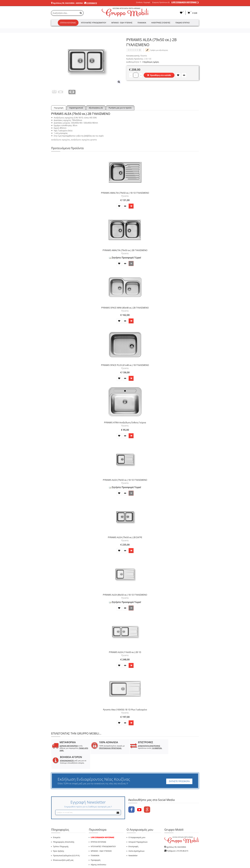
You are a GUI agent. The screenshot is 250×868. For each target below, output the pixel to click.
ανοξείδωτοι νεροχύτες (61, 140)
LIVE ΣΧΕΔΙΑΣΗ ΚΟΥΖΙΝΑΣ (102, 823)
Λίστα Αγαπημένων (137, 836)
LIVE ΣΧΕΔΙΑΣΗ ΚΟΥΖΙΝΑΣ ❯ (185, 2)
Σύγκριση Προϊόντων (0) (161, 2)
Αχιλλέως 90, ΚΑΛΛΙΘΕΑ (176, 832)
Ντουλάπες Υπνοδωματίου (94, 23)
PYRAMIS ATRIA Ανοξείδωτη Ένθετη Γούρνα (125, 423)
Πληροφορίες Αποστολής (64, 827)
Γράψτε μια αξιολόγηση (156, 50)
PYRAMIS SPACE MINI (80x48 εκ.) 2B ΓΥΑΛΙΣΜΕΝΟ (125, 308)
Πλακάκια (142, 23)
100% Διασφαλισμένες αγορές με (110, 747)
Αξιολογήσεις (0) (96, 108)
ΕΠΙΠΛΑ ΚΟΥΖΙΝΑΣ (98, 827)
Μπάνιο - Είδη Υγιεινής (122, 23)
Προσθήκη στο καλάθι (159, 75)
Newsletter (133, 841)
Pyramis (144, 56)
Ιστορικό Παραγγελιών (138, 827)
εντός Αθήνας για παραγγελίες (72, 748)
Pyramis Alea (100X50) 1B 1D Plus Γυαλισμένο (125, 710)
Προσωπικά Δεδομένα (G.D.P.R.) (66, 841)
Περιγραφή (59, 108)
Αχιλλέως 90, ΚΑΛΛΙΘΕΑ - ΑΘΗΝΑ (68, 3)
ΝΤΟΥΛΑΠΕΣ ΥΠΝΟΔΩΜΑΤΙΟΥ (103, 832)
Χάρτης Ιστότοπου (98, 850)
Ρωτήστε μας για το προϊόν (120, 108)
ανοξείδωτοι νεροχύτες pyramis (84, 140)
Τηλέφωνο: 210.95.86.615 (177, 836)
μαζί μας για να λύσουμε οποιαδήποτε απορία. (183, 748)
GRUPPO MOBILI (57, 860)
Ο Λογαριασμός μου (137, 823)
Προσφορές (96, 845)
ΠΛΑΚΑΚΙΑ (95, 841)
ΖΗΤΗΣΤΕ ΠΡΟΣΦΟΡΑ (179, 767)
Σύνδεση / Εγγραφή (143, 2)
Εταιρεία (57, 823)
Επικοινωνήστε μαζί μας (63, 845)
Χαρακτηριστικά (76, 108)
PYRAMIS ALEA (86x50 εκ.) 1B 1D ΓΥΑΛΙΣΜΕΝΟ (125, 595)
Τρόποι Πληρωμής (61, 832)
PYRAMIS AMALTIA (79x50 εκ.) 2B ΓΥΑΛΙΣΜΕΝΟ (125, 250)
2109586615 (92, 3)
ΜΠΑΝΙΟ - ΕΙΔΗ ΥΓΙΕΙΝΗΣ (101, 836)
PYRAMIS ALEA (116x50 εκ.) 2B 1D (125, 652)
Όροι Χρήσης (59, 836)
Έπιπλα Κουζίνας (68, 23)
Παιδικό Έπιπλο (183, 23)
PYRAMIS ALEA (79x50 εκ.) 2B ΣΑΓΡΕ (125, 537)
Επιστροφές (133, 832)
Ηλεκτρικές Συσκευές (161, 23)
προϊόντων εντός (146, 747)
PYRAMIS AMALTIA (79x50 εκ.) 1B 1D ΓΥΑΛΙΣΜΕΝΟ (125, 193)
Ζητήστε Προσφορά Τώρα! (125, 258)
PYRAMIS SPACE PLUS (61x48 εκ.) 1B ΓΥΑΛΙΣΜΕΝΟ (125, 365)
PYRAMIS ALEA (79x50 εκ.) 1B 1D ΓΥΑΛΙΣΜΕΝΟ (125, 480)
